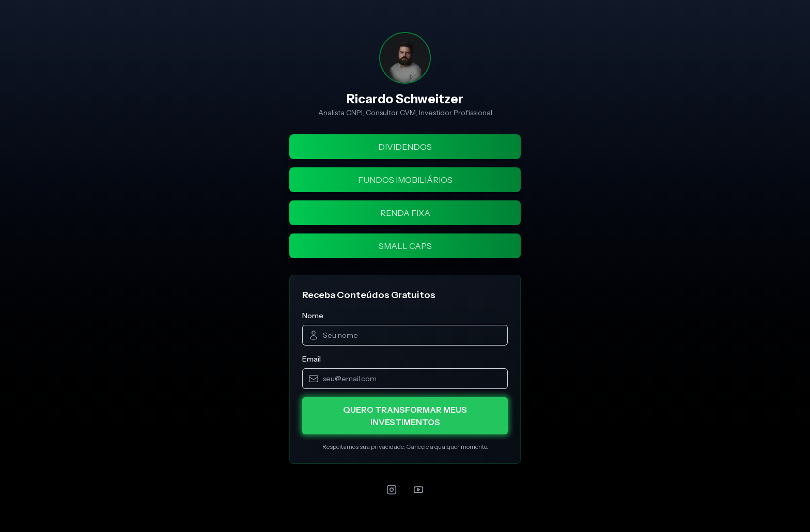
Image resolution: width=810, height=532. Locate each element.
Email (311, 359)
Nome (313, 316)
